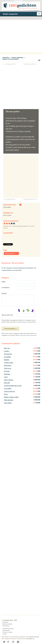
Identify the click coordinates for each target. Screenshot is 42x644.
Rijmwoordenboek (7, 624)
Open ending (8, 403)
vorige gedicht (10, 64)
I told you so (8, 368)
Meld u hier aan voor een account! (26, 335)
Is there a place (9, 363)
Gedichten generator (8, 629)
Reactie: (4, 293)
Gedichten (6, 58)
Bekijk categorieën (10, 14)
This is (6, 394)
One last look (8, 354)
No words (7, 371)
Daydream (7, 374)
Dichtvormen (6, 626)
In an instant (8, 389)
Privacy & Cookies (7, 632)
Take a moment (9, 380)
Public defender (9, 400)
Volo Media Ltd (30, 639)
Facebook (9, 642)
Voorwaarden (6, 630)
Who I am (7, 348)
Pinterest (18, 642)
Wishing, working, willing (11, 397)
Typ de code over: (7, 315)
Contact (5, 634)
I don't (6, 377)
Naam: (4, 282)
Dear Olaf (7, 383)
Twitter (4, 642)
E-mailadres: (6, 288)
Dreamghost (8, 365)
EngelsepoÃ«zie (10, 253)
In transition (7, 357)
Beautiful (7, 360)
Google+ (13, 642)
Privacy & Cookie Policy (29, 322)
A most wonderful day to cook (13, 386)
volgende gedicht (29, 64)
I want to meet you (9, 391)
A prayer (6, 351)
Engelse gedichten (17, 58)
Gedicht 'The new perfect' (11, 59)
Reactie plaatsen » (10, 328)
